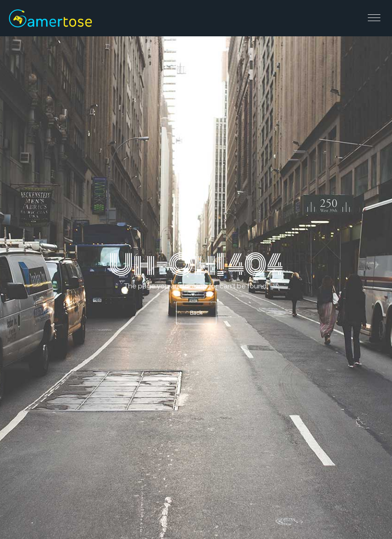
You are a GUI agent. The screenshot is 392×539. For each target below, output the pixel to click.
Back (196, 313)
